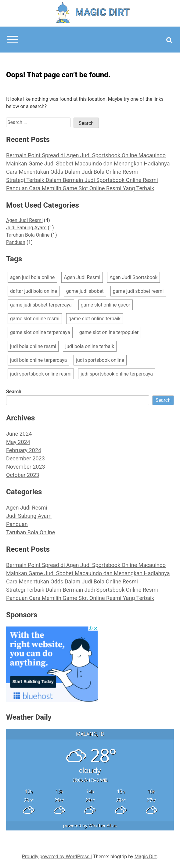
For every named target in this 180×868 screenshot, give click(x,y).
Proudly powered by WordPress (56, 857)
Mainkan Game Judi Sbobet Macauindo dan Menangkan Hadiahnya (88, 163)
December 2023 (25, 458)
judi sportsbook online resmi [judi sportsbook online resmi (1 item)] (41, 374)
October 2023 (23, 475)
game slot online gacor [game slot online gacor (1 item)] (106, 305)
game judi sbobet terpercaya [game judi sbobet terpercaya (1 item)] (41, 305)
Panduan (16, 242)
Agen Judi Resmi (24, 220)
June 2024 (19, 434)
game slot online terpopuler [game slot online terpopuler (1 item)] (109, 332)
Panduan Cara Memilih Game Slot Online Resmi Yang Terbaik (80, 188)
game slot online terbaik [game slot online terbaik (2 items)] (95, 319)
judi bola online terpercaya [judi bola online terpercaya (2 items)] (38, 360)
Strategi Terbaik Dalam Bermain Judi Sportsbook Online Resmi (82, 180)
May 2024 (18, 442)
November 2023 (26, 467)
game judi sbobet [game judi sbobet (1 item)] (85, 291)
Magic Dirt (146, 857)
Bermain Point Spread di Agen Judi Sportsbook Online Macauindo (86, 155)
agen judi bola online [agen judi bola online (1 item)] (32, 277)
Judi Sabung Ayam (26, 228)
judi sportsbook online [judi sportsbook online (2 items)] (100, 360)
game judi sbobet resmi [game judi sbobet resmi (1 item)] (138, 291)
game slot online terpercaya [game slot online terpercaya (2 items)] (40, 332)
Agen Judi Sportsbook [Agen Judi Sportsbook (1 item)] (134, 277)
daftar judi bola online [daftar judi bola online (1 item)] (34, 291)
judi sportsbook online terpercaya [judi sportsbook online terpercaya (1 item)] (117, 374)
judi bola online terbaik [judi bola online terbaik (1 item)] (90, 346)
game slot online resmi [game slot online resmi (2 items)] (35, 319)
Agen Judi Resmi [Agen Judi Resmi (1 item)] (82, 277)
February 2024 (24, 450)
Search (14, 392)
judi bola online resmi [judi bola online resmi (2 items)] (33, 346)
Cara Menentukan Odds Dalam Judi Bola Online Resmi (72, 172)
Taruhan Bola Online (28, 235)
